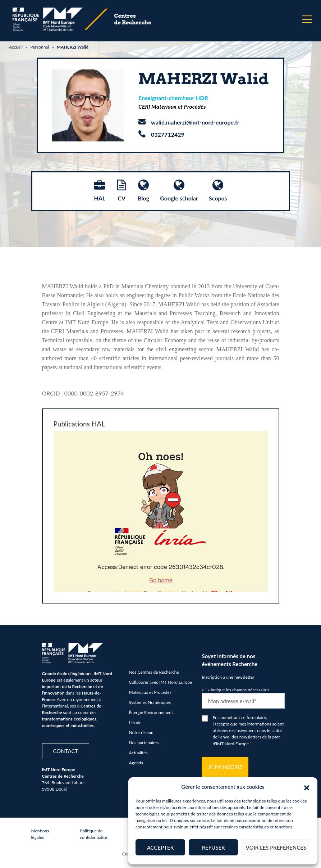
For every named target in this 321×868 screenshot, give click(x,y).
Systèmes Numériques (150, 702)
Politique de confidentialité (94, 834)
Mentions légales (40, 834)
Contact (66, 751)
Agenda (136, 763)
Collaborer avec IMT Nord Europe (161, 682)
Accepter (160, 847)
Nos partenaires (144, 743)
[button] (307, 787)
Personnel (40, 47)
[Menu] (307, 19)
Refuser (214, 847)
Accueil (16, 47)
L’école (135, 722)
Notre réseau (141, 733)
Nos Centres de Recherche (154, 672)
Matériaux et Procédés (150, 692)
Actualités (138, 753)
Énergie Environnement (151, 712)
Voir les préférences (276, 847)
